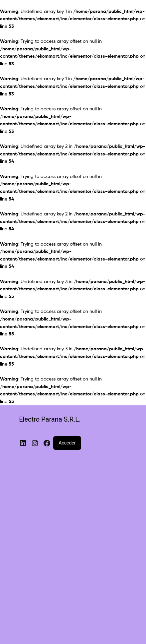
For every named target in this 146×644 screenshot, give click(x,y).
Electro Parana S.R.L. (50, 419)
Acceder (67, 443)
